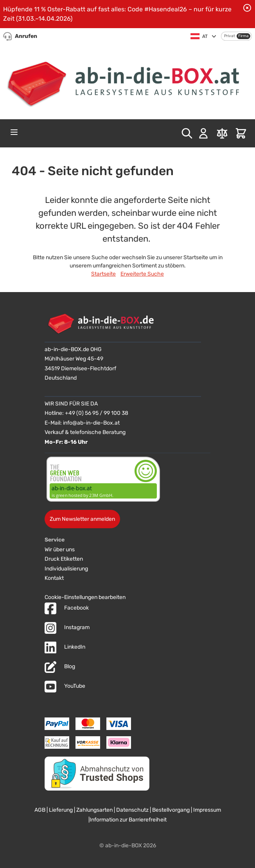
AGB (40, 810)
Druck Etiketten (64, 559)
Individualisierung (66, 569)
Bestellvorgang (171, 810)
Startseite (103, 274)
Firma (243, 36)
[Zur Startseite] (127, 81)
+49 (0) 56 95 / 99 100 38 (97, 413)
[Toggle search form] (187, 133)
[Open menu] (14, 132)
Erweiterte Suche (142, 274)
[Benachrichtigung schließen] (247, 8)
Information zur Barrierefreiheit (128, 820)
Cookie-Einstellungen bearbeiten (85, 597)
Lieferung (61, 810)
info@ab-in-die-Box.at (91, 423)
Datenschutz (132, 810)
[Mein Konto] (203, 133)
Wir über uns (60, 550)
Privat (230, 36)
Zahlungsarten (94, 810)
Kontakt (54, 578)
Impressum (207, 810)
